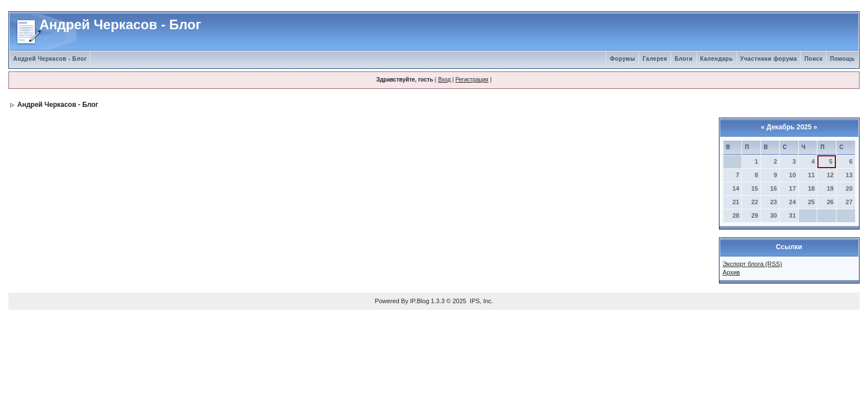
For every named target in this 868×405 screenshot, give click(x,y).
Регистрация (471, 80)
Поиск (814, 59)
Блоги (683, 59)
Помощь (842, 59)
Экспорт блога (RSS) (753, 264)
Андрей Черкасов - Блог (50, 59)
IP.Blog (420, 301)
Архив (732, 272)
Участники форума (769, 59)
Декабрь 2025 (789, 127)
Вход (445, 80)
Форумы (622, 59)
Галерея (655, 59)
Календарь (717, 59)
